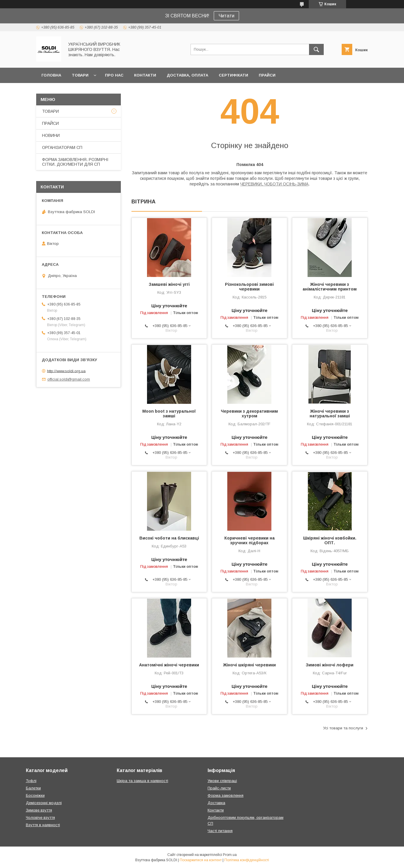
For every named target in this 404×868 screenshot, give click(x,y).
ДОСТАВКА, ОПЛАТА (187, 75)
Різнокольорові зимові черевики (249, 287)
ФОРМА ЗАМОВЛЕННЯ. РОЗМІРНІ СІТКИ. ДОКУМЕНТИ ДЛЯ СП (75, 162)
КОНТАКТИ (145, 75)
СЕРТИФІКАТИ (233, 75)
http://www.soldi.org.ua (66, 371)
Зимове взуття (39, 810)
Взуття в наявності (43, 825)
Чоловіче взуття (40, 818)
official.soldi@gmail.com (69, 379)
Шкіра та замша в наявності (142, 781)
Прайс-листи (219, 788)
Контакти (216, 810)
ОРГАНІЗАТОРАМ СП (62, 147)
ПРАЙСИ (267, 75)
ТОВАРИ (80, 75)
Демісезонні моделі (44, 803)
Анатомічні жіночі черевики (169, 665)
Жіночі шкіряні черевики (249, 665)
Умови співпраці (222, 781)
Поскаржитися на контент (201, 860)
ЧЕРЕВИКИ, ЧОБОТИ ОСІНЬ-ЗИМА (274, 184)
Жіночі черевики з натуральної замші (330, 414)
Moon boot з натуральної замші (169, 414)
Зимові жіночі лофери (330, 665)
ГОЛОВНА (51, 75)
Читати (226, 16)
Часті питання (220, 831)
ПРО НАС (114, 75)
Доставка (216, 803)
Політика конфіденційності (247, 860)
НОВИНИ (51, 135)
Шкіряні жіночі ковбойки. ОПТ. (330, 540)
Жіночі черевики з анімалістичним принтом (330, 287)
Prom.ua (230, 855)
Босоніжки (35, 795)
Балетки (33, 788)
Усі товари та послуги (343, 728)
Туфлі (31, 781)
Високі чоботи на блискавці (169, 538)
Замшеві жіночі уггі (169, 284)
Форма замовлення (226, 795)
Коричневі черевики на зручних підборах (249, 540)
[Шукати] (316, 49)
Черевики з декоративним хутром (249, 414)
